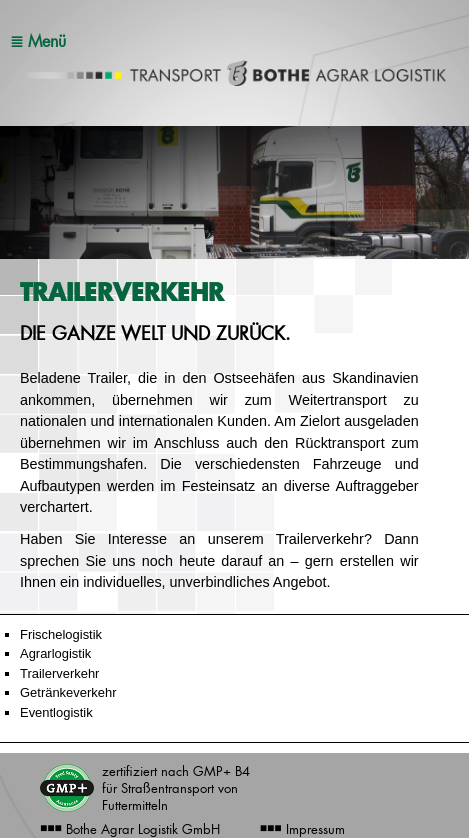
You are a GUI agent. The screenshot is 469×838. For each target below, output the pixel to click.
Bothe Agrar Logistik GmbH (130, 829)
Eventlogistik (56, 712)
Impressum (302, 829)
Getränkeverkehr (68, 692)
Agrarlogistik (55, 653)
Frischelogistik (61, 634)
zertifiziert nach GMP (176, 788)
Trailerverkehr (59, 673)
